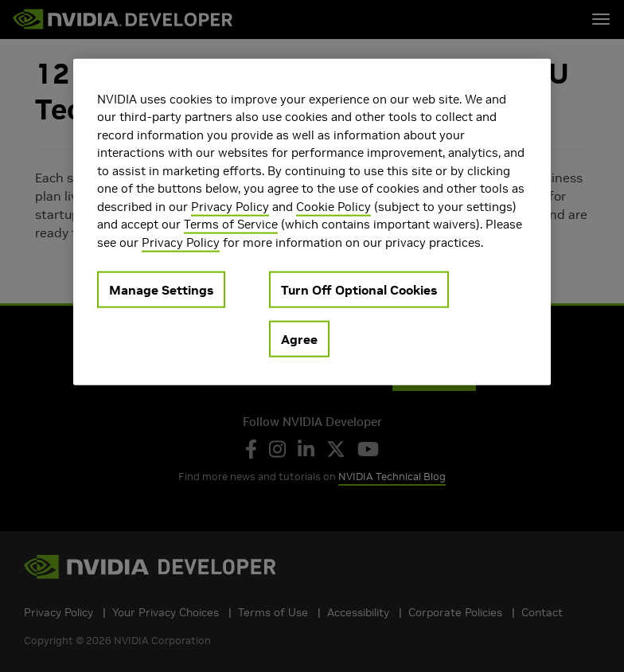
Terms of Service (231, 224)
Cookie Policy (333, 206)
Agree (299, 339)
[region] (312, 222)
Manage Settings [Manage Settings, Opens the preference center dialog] (161, 290)
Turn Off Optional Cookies (359, 290)
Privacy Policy (230, 206)
